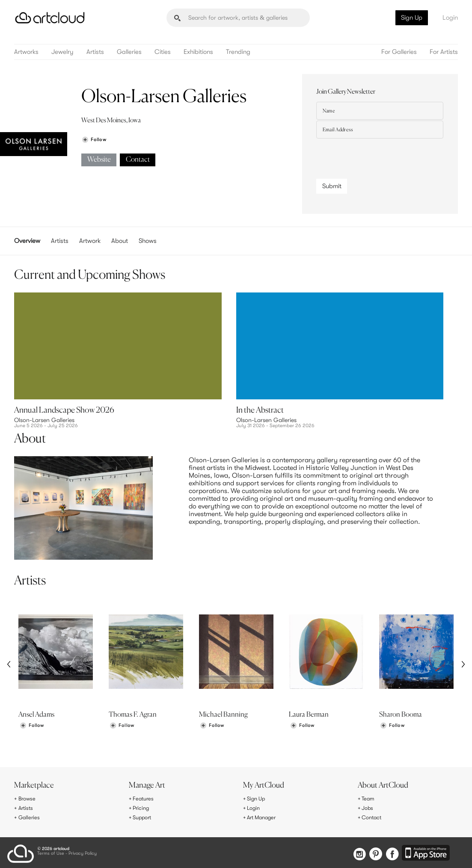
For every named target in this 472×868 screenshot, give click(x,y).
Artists (95, 52)
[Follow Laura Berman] (302, 727)
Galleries (129, 52)
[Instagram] (353, 852)
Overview (27, 241)
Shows (148, 241)
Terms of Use (51, 852)
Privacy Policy (83, 852)
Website (99, 160)
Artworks (26, 52)
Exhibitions (198, 52)
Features (144, 799)
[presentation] (381, 156)
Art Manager (264, 817)
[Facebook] (391, 852)
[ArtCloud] (50, 18)
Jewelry (62, 52)
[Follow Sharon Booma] (392, 727)
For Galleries (399, 52)
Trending (238, 52)
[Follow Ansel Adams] (32, 727)
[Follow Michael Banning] (212, 727)
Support (144, 817)
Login (450, 18)
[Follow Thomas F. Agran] (122, 727)
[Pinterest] (371, 852)
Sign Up (412, 18)
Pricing (142, 808)
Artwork (90, 241)
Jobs (368, 808)
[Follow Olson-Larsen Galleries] (94, 140)
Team (369, 799)
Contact (138, 160)
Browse (28, 799)
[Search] (238, 18)
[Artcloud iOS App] (427, 852)
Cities (163, 52)
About (120, 241)
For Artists (444, 52)
